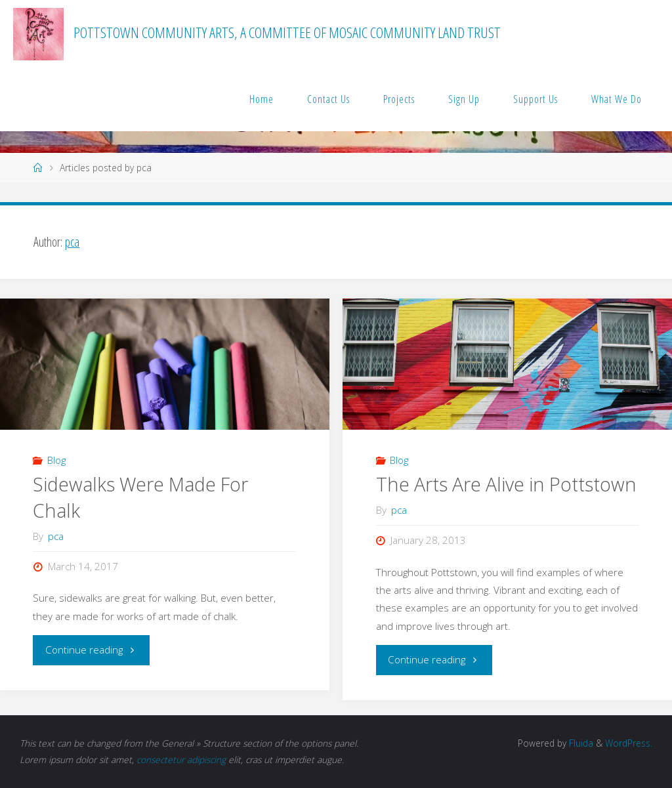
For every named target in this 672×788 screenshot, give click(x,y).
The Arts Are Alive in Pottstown (506, 484)
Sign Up (464, 99)
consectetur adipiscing (181, 759)
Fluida (580, 743)
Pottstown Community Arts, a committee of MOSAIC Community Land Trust (287, 32)
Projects (399, 99)
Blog (56, 460)
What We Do (617, 99)
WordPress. (629, 743)
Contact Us (328, 99)
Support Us (535, 99)
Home (262, 99)
